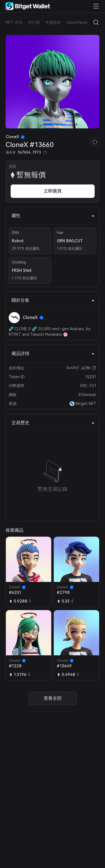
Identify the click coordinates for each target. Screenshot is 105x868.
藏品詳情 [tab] (53, 353)
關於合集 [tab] (53, 300)
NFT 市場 (14, 22)
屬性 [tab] (53, 216)
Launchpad (77, 22)
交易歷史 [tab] (53, 423)
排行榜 (34, 22)
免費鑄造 (53, 22)
